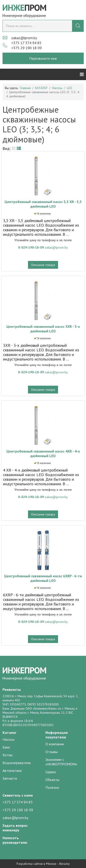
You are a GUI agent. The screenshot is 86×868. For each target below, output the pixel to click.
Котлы (8, 755)
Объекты (52, 780)
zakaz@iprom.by (24, 38)
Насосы (57, 88)
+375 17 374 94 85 (26, 43)
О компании (55, 744)
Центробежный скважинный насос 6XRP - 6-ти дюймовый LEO (43, 578)
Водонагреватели (17, 763)
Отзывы (52, 752)
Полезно (52, 787)
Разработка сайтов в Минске (36, 864)
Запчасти (10, 778)
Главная (25, 88)
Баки (6, 747)
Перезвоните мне (43, 58)
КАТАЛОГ (41, 88)
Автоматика (12, 770)
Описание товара (43, 265)
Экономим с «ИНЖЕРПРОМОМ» (61, 762)
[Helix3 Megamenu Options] (82, 74)
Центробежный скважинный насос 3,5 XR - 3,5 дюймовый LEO (43, 204)
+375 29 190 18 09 (26, 48)
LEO (69, 88)
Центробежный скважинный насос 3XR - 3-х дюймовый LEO (43, 329)
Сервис (51, 772)
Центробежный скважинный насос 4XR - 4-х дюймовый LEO (43, 453)
